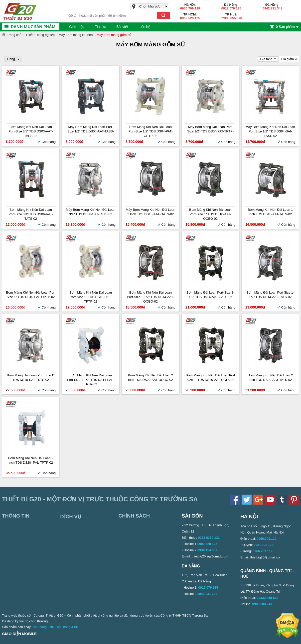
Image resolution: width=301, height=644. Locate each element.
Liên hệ (144, 27)
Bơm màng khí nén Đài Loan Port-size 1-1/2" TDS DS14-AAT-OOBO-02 (150, 297)
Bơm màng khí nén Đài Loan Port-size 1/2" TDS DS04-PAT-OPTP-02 (151, 131)
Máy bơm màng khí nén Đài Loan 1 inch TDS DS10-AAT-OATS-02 (150, 212)
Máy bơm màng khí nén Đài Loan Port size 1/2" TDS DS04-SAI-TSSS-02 (270, 131)
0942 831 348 (273, 8)
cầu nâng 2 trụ (44, 627)
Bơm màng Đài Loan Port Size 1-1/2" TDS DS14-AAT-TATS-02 (270, 295)
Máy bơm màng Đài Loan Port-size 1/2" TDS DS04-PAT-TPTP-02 (210, 131)
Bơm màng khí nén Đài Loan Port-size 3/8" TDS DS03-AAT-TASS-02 (31, 131)
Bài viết (122, 27)
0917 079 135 (231, 8)
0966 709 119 (190, 8)
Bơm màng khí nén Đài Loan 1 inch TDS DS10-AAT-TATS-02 (270, 212)
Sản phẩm (285, 27)
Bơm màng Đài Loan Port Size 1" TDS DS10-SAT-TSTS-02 (31, 377)
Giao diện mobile (19, 634)
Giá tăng (266, 59)
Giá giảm (287, 59)
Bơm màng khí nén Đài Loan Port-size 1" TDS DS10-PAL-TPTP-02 (91, 297)
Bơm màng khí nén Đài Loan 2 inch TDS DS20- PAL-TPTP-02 (31, 460)
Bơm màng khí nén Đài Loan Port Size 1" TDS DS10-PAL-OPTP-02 (31, 295)
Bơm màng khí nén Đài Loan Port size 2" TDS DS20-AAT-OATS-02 (210, 377)
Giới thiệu (77, 27)
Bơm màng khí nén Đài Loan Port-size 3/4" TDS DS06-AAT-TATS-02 (31, 214)
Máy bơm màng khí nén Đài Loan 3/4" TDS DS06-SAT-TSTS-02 (91, 212)
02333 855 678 (231, 18)
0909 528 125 (190, 18)
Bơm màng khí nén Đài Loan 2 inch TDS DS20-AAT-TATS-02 (270, 377)
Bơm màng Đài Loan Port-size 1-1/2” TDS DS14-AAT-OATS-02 (210, 295)
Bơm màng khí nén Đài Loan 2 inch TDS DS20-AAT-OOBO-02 (151, 377)
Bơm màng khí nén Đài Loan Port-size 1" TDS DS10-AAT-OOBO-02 (210, 214)
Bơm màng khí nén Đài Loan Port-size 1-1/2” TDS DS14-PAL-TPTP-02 (91, 380)
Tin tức (100, 27)
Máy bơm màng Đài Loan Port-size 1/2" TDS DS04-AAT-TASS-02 (91, 131)
